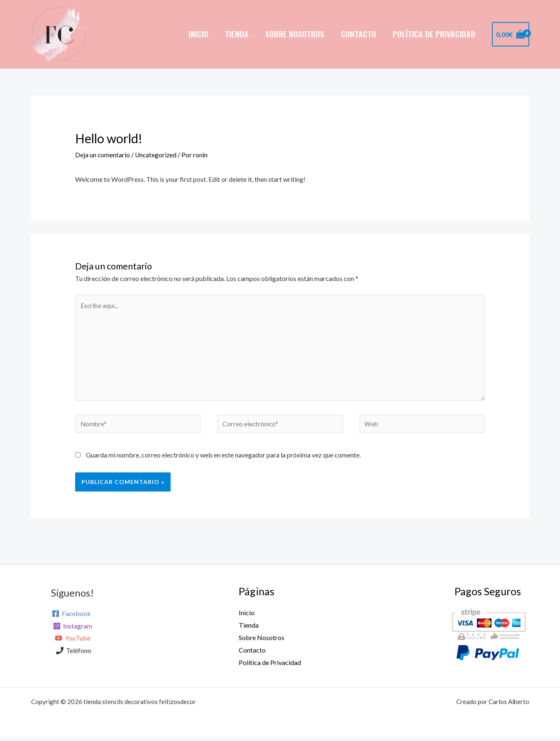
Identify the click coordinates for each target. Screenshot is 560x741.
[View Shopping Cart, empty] (511, 34)
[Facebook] (71, 617)
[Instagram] (72, 630)
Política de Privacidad (434, 34)
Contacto (359, 34)
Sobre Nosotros (296, 34)
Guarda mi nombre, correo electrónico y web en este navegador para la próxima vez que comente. (223, 459)
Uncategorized (157, 155)
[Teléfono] (74, 654)
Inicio (201, 34)
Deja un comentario (103, 155)
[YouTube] (72, 642)
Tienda (239, 34)
